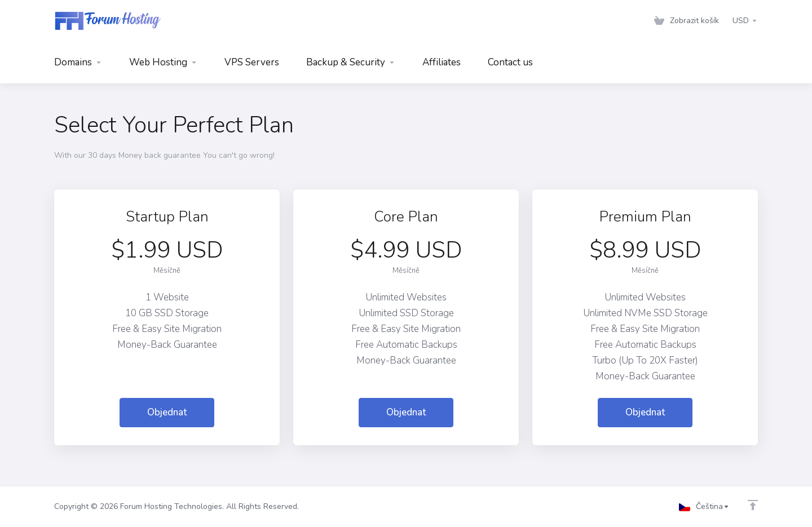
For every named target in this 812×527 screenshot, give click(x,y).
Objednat (167, 412)
